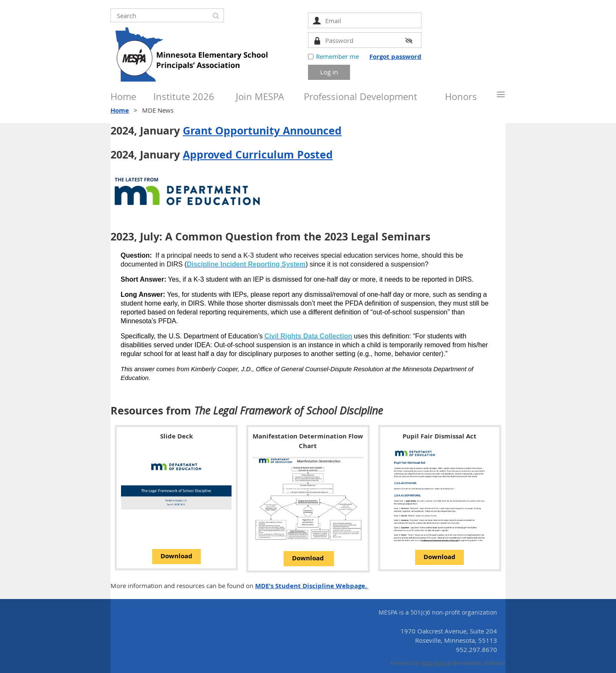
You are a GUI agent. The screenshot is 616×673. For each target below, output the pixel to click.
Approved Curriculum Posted (258, 154)
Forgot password (395, 57)
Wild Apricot (436, 663)
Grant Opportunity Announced (262, 131)
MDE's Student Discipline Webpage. (312, 586)
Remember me (337, 56)
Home (120, 110)
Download (176, 556)
